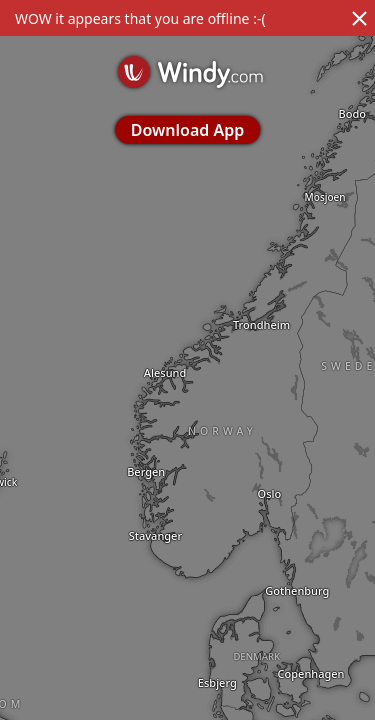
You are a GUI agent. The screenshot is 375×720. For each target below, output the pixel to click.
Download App (187, 130)
